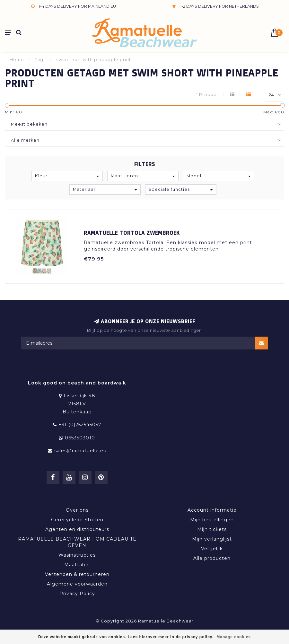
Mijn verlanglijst (212, 539)
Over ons (77, 510)
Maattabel (77, 565)
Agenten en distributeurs (77, 529)
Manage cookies (234, 637)
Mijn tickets (212, 529)
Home (17, 59)
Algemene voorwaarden (77, 584)
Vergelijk (212, 549)
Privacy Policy (77, 594)
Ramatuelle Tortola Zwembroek (132, 233)
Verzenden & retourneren (77, 574)
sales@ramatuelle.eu (80, 451)
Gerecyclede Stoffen (77, 520)
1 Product (207, 95)
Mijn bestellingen (212, 520)
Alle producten (212, 558)
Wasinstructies (77, 555)
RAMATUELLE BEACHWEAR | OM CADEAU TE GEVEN (77, 542)
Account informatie (212, 510)
